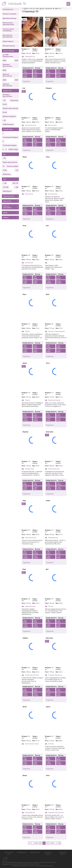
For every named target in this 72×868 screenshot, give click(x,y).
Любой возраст (8, 124)
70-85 (5, 170)
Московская (52, 125)
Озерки (27, 331)
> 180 (16, 187)
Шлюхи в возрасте (9, 116)
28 (36, 843)
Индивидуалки (22, 852)
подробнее (26, 81)
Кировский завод (54, 400)
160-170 (15, 183)
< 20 (4, 100)
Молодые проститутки (7, 95)
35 (59, 843)
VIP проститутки (9, 46)
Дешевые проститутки (7, 65)
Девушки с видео (48, 853)
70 (4, 166)
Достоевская (53, 194)
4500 (4, 80)
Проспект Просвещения (56, 331)
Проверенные (35, 852)
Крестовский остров (32, 744)
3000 (4, 70)
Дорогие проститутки (7, 75)
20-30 (5, 104)
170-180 (6, 187)
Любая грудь (13, 149)
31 (48, 843)
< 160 (5, 183)
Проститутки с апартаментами (8, 24)
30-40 (5, 112)
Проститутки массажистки (8, 36)
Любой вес (7, 174)
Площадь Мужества (55, 675)
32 (52, 843)
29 (40, 843)
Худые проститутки (10, 162)
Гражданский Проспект (56, 813)
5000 (16, 80)
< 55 (4, 158)
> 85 (17, 170)
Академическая (30, 606)
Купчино (51, 744)
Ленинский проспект (32, 675)
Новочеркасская (30, 125)
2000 (4, 60)
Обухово (51, 56)
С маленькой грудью (10, 137)
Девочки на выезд (9, 18)
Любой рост (7, 191)
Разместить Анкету (63, 853)
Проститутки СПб (9, 853)
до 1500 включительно (8, 56)
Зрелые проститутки (10, 108)
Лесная (51, 606)
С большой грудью (10, 145)
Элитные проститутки (7, 85)
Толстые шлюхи (12, 166)
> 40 (4, 120)
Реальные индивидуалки (8, 9)
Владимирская (30, 56)
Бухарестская (29, 469)
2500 (16, 60)
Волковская (29, 194)
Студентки (14, 100)
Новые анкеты (8, 41)
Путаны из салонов (9, 14)
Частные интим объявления (8, 30)
